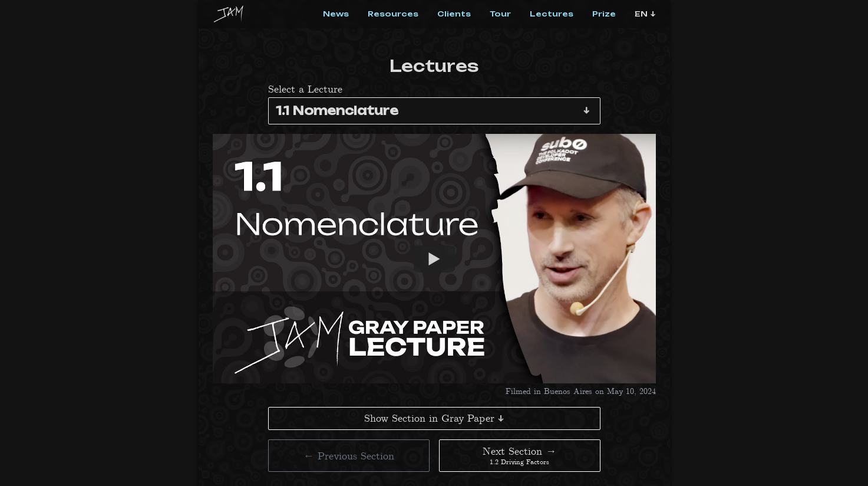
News (336, 14)
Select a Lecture (305, 89)
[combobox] (434, 111)
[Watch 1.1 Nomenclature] (434, 258)
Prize (604, 14)
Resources (393, 14)
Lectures (552, 14)
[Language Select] (645, 14)
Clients (454, 14)
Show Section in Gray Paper (434, 418)
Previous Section (349, 456)
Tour (500, 14)
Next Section (520, 455)
